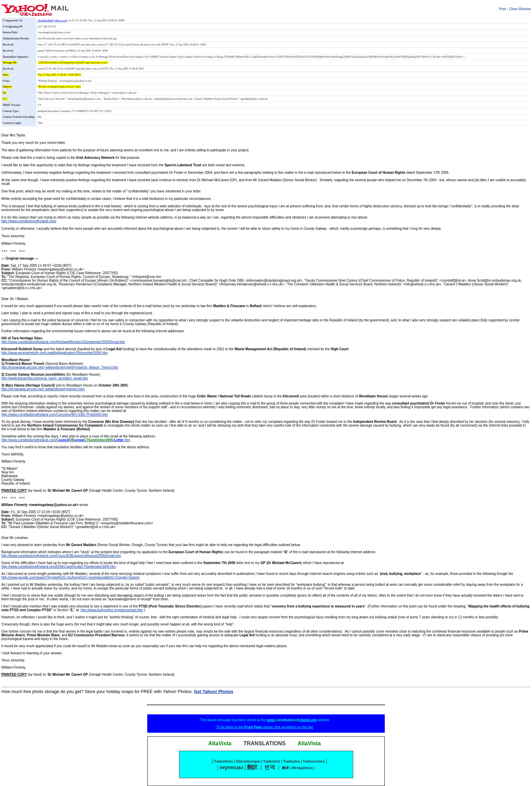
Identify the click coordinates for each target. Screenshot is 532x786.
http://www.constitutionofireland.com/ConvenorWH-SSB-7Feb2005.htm (54, 415)
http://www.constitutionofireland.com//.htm (66, 440)
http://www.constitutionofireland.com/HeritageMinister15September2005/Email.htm (63, 342)
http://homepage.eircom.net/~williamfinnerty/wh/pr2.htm (43, 389)
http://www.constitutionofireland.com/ (29, 221)
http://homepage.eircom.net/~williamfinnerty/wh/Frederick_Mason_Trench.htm (60, 367)
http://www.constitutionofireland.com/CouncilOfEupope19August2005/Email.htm (61, 556)
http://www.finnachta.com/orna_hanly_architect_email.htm (45, 378)
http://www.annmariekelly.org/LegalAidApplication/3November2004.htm (55, 353)
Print (503, 9)
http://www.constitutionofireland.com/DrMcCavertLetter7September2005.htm (59, 567)
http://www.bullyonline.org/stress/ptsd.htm (112, 610)
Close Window (520, 9)
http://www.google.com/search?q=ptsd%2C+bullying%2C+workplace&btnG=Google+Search (70, 577)
